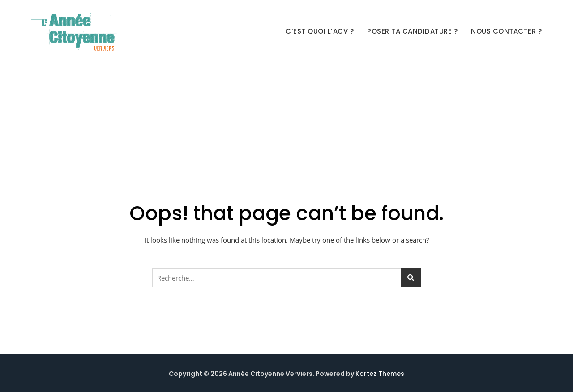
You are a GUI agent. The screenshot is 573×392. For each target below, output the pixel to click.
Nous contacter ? (506, 31)
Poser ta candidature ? (412, 31)
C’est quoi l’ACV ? (320, 31)
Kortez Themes (380, 374)
